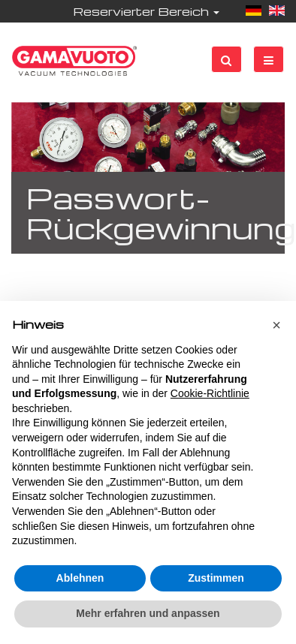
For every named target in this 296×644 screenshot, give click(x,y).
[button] (276, 325)
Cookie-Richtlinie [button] (210, 393)
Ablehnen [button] (80, 578)
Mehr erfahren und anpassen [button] (148, 613)
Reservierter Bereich (146, 11)
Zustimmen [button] (216, 578)
